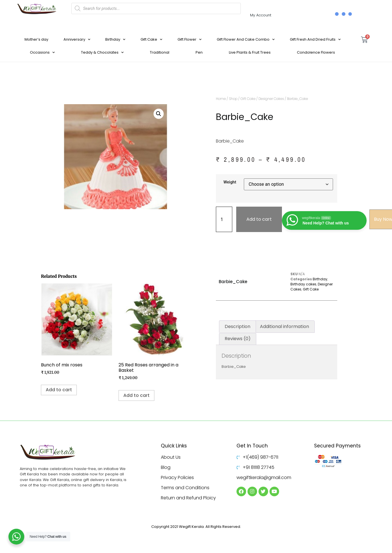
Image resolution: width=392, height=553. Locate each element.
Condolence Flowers (316, 52)
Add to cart (259, 219)
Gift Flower (190, 39)
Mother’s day (36, 39)
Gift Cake (151, 39)
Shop (233, 99)
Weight (230, 182)
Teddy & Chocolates (102, 52)
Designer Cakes (271, 99)
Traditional (160, 52)
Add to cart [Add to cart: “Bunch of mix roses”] (59, 390)
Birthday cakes (303, 284)
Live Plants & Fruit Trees (250, 52)
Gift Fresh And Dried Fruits (315, 39)
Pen (199, 52)
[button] (159, 114)
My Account (261, 15)
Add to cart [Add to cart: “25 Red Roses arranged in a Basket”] (136, 395)
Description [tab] (237, 326)
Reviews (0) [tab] (238, 339)
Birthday (115, 39)
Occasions (42, 52)
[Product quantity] (224, 219)
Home (221, 99)
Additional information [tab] (284, 326)
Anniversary (77, 39)
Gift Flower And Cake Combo (246, 39)
